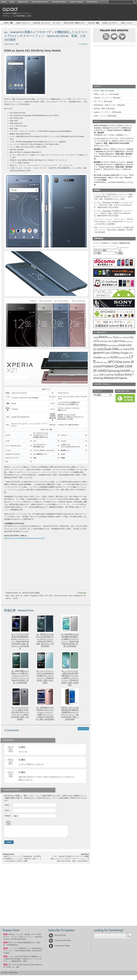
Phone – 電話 (8, 23)
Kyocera (122, 358)
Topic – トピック (100, 116)
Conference (129, 341)
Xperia (15, 598)
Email (7, 810)
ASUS (111, 341)
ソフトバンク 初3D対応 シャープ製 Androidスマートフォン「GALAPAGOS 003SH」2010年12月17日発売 (23, 953)
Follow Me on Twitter (59, 948)
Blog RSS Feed (57, 937)
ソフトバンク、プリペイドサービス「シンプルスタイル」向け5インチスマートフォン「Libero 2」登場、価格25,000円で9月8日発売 (114, 141)
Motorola (100, 362)
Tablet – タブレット (23, 23)
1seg (12, 596)
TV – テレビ (57, 23)
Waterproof (78, 596)
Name (7, 805)
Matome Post (23, 2)
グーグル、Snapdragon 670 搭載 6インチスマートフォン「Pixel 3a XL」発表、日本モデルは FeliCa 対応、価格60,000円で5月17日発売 (113, 205)
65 (5, 936)
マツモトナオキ (100, 139)
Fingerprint (34, 596)
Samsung (113, 371)
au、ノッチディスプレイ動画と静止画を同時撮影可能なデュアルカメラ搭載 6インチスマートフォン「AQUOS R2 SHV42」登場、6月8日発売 (70, 678)
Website (8, 816)
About (12, 2)
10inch (126, 337)
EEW (121, 350)
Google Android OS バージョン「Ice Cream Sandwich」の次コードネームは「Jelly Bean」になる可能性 (114, 178)
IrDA (108, 358)
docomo (100, 345)
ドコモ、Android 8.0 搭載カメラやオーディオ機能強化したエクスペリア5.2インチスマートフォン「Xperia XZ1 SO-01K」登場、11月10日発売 (70, 861)
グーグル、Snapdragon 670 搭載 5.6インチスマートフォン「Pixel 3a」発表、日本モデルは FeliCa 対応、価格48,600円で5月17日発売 (113, 213)
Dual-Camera (113, 345)
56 (5, 950)
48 (5, 967)
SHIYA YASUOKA (101, 126)
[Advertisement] (126, 15)
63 (5, 944)
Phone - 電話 (14, 44)
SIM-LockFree (107, 375)
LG (127, 358)
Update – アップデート (110, 23)
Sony (71, 596)
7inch (116, 337)
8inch (121, 338)
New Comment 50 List (40, 2)
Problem (108, 366)
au (22, 596)
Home (4, 2)
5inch (17, 596)
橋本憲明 (97, 149)
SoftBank (119, 375)
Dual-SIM (111, 349)
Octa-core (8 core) (61, 596)
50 (5, 958)
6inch (110, 338)
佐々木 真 (97, 175)
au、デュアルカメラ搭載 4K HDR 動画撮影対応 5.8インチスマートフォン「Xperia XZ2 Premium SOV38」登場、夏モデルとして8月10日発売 (20, 641)
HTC (131, 353)
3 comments (83, 44)
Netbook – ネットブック (41, 23)
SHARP (125, 371)
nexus (105, 362)
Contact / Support (76, 2)
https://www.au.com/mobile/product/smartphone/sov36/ (24, 538)
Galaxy (115, 353)
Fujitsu (107, 353)
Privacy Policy (92, 2)
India (104, 358)
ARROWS (104, 341)
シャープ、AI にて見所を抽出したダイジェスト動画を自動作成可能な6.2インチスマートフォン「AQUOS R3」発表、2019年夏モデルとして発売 (113, 197)
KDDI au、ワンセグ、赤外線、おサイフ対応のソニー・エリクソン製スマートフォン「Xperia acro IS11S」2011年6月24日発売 (23, 939)
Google (124, 353)
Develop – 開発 (94, 23)
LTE (46, 596)
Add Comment (83, 729)
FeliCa (26, 596)
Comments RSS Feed (60, 943)
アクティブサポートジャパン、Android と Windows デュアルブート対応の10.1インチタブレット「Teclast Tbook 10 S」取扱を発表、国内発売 (114, 152)
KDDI (42, 596)
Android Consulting (59, 2)
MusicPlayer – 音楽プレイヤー (74, 23)
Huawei (98, 357)
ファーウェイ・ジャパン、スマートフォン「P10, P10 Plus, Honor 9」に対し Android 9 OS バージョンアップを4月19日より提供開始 (114, 222)
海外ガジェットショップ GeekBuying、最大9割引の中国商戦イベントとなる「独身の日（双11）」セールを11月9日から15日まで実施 (22, 861)
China (121, 341)
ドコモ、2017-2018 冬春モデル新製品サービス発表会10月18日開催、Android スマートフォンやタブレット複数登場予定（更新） (22, 961)
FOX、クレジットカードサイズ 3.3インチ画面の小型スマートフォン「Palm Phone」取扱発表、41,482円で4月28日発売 (114, 230)
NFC (51, 596)
